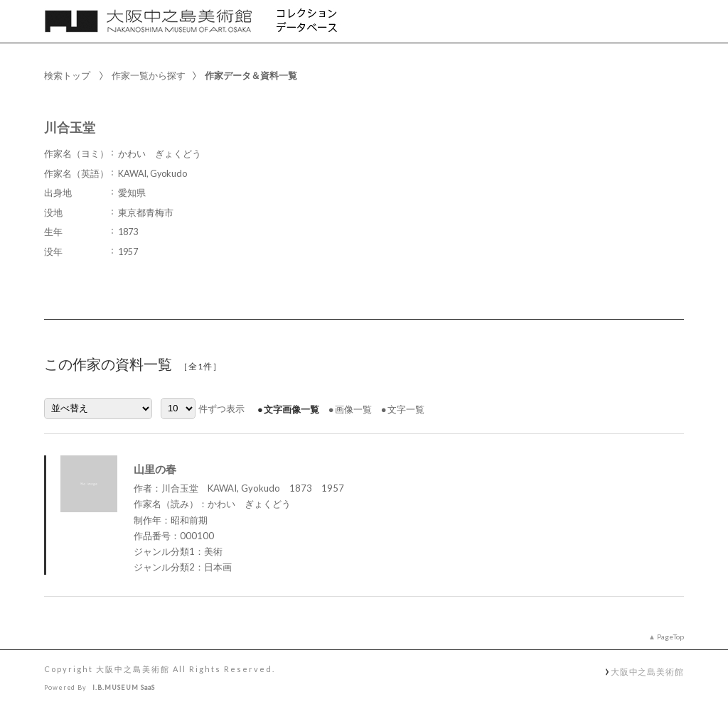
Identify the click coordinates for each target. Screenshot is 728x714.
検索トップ (67, 75)
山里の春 (155, 469)
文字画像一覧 (291, 409)
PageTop (670, 637)
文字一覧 (406, 409)
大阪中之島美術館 (647, 671)
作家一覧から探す (149, 75)
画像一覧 (353, 409)
